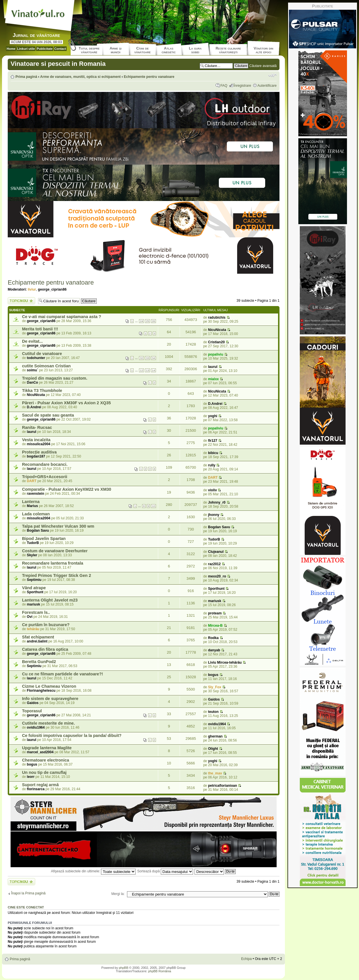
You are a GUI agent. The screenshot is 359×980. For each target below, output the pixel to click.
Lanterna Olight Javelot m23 (50, 600)
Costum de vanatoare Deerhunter (55, 551)
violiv (212, 490)
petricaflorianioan (222, 786)
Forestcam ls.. (36, 612)
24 (141, 321)
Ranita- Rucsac (37, 427)
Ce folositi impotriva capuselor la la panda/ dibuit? (72, 736)
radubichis (217, 318)
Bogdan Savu (38, 531)
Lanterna (31, 502)
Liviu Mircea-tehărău (225, 662)
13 (147, 370)
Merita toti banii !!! (40, 329)
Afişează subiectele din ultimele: (93, 871)
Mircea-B (215, 626)
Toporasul (32, 711)
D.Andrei (34, 407)
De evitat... (32, 341)
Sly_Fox (215, 687)
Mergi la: (118, 894)
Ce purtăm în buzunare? (46, 625)
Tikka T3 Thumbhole (42, 391)
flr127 (213, 441)
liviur (32, 289)
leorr (31, 777)
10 (153, 506)
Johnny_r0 (217, 502)
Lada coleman (36, 514)
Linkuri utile (26, 49)
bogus (213, 675)
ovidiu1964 (36, 727)
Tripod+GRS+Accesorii (45, 477)
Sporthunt (35, 592)
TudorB (33, 543)
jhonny (214, 515)
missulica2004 (39, 444)
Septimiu (34, 580)
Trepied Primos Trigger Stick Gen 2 (56, 575)
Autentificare (267, 86)
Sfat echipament (38, 637)
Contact (60, 49)
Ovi (30, 617)
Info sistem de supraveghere (50, 699)
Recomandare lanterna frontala (53, 563)
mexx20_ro (217, 576)
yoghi (213, 416)
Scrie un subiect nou (21, 301)
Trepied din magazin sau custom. (55, 378)
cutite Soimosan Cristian (46, 366)
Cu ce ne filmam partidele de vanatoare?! (63, 674)
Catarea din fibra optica (45, 649)
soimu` (33, 370)
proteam (215, 613)
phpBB (123, 968)
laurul (213, 367)
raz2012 (214, 564)
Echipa (246, 959)
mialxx (213, 379)
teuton (213, 712)
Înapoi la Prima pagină (28, 893)
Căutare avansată (263, 66)
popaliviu (216, 354)
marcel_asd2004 (40, 752)
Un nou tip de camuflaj (44, 772)
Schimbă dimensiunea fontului (272, 75)
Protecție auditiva (39, 452)
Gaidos (33, 703)
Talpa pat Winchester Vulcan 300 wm (58, 526)
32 (141, 358)
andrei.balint (37, 641)
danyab (214, 650)
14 (153, 370)
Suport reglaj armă (40, 785)
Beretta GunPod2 (39, 662)
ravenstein (36, 494)
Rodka (213, 638)
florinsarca (36, 789)
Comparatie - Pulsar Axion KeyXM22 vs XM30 (67, 489)
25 (147, 321)
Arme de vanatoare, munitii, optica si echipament (80, 77)
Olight (213, 749)
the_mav (215, 773)
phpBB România (160, 971)
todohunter (36, 358)
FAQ (224, 86)
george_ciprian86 (52, 289)
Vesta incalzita (36, 440)
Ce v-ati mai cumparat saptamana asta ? (62, 317)
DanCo (32, 382)
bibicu (213, 453)
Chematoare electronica (46, 760)
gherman (215, 736)
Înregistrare (242, 86)
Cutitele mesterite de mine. (48, 723)
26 (153, 321)
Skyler (32, 555)
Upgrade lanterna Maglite (47, 748)
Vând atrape (34, 588)
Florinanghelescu (41, 691)
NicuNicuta (217, 330)
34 (153, 358)
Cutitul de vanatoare (42, 354)
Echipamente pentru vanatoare (149, 77)
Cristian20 (216, 342)
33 (147, 358)
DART (32, 481)
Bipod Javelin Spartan (44, 539)
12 (141, 370)
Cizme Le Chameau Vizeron (49, 686)
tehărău (33, 629)
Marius (32, 506)
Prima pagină (26, 77)
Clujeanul (216, 552)
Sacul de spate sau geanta (48, 415)
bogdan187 (36, 456)
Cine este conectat (26, 907)
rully (212, 465)
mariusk (33, 604)
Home (11, 49)
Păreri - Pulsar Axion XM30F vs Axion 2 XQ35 (66, 403)
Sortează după (165, 871)
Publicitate (45, 49)
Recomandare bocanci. (45, 464)
